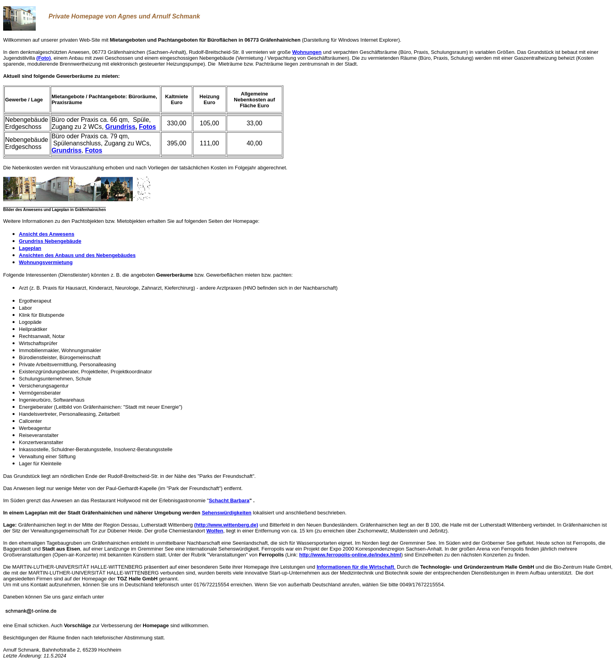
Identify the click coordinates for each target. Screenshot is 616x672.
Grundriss (120, 127)
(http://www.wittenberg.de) (226, 525)
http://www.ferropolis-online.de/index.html (350, 555)
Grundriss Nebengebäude (50, 241)
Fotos (147, 127)
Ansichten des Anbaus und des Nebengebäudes (77, 255)
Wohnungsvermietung (46, 262)
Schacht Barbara (229, 500)
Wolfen (215, 531)
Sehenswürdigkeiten (227, 513)
